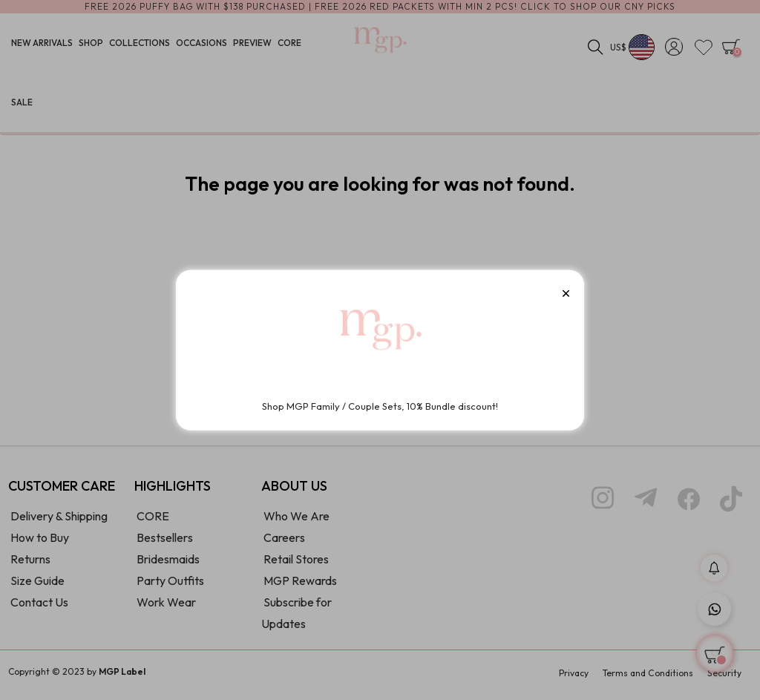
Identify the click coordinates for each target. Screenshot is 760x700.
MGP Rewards (300, 586)
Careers (284, 543)
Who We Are (297, 521)
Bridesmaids (168, 564)
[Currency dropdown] (633, 48)
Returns (30, 564)
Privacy (574, 678)
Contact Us (39, 607)
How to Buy (40, 543)
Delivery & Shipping (59, 521)
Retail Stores (296, 564)
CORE (153, 521)
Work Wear (166, 607)
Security (724, 678)
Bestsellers (165, 543)
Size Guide (37, 586)
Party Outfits (170, 586)
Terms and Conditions (648, 678)
